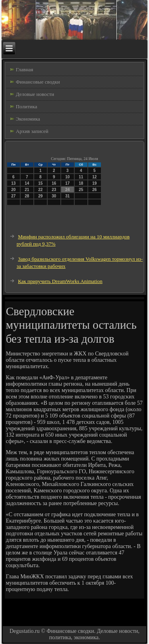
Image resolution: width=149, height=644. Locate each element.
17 (67, 183)
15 (40, 183)
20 (13, 190)
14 (27, 183)
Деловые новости (35, 94)
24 (67, 190)
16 (54, 183)
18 (81, 183)
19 (94, 183)
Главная (25, 69)
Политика (27, 106)
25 (81, 190)
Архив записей (32, 131)
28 (27, 196)
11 (81, 177)
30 (54, 196)
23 (54, 190)
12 (94, 177)
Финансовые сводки (38, 82)
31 (67, 196)
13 (13, 183)
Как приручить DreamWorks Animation (60, 281)
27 (13, 196)
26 (94, 190)
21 (27, 190)
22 (40, 190)
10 (67, 177)
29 (40, 196)
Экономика (28, 119)
